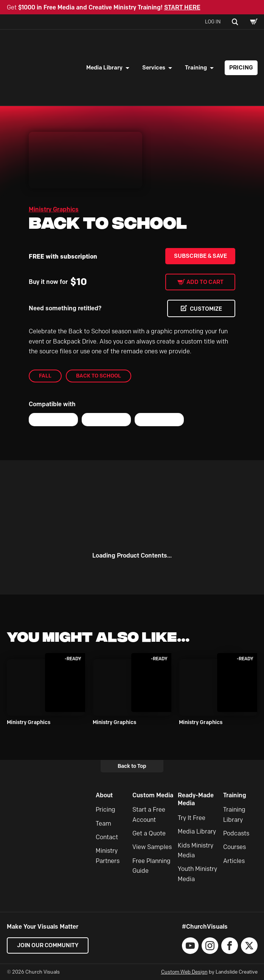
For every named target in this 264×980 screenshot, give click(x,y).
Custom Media (153, 795)
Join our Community (48, 945)
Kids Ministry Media (196, 850)
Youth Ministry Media (197, 874)
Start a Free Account (149, 815)
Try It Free (192, 818)
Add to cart (205, 282)
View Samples (152, 847)
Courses (234, 847)
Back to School (99, 376)
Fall (45, 376)
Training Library (234, 815)
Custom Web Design (184, 972)
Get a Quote (149, 833)
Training (196, 68)
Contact (107, 837)
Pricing (241, 68)
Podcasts (236, 833)
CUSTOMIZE (205, 309)
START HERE (182, 7)
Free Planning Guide (151, 866)
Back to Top (132, 766)
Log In (213, 22)
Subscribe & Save (200, 256)
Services (154, 68)
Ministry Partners (108, 856)
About (104, 795)
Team (103, 824)
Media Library (104, 68)
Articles (234, 861)
